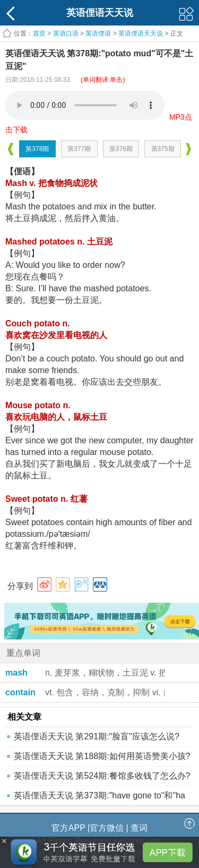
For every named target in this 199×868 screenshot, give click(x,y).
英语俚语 (98, 33)
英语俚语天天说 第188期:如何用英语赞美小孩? (102, 756)
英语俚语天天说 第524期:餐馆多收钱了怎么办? (102, 776)
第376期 (121, 149)
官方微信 (107, 828)
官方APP (68, 828)
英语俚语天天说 (141, 33)
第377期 (79, 149)
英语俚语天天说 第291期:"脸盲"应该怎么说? (97, 736)
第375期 (163, 149)
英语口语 (66, 33)
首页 (39, 33)
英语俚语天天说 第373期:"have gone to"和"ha (99, 795)
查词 (139, 828)
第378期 (37, 149)
